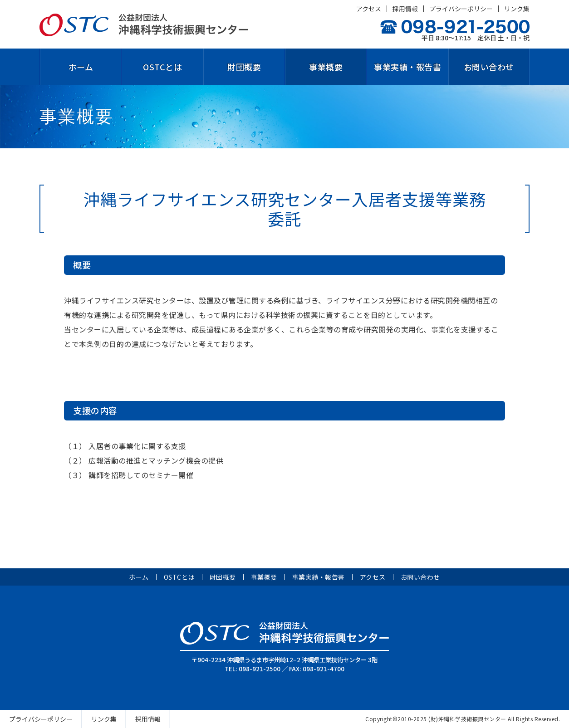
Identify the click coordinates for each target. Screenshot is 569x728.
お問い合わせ (489, 67)
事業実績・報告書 (407, 67)
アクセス (369, 9)
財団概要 (244, 67)
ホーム (81, 67)
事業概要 (326, 67)
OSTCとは (162, 67)
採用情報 (405, 9)
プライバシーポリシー (461, 9)
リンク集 (517, 9)
